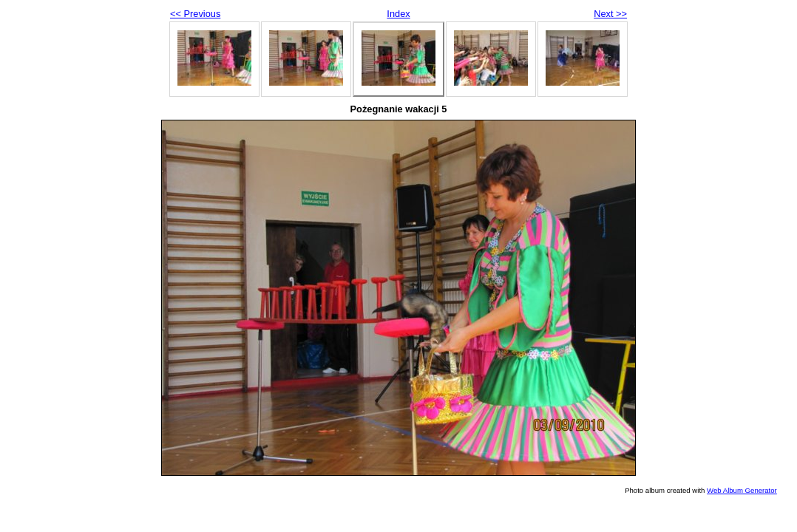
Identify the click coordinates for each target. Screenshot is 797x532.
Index (398, 14)
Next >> (610, 14)
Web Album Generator (742, 490)
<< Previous (195, 14)
